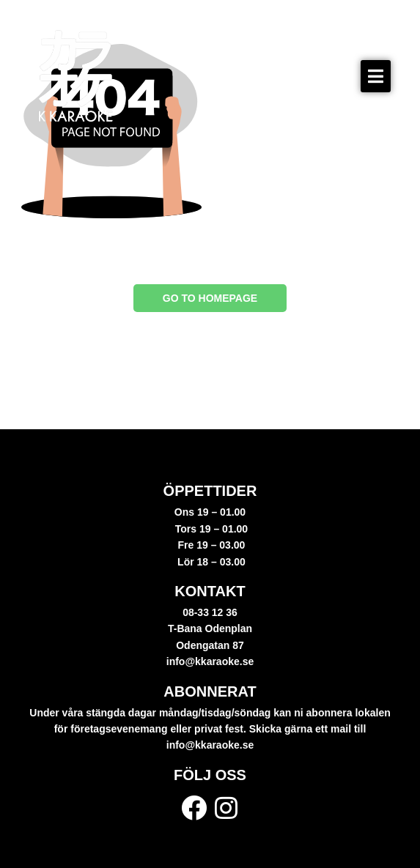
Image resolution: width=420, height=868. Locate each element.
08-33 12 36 (210, 612)
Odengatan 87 (210, 645)
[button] (376, 76)
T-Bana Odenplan (210, 628)
